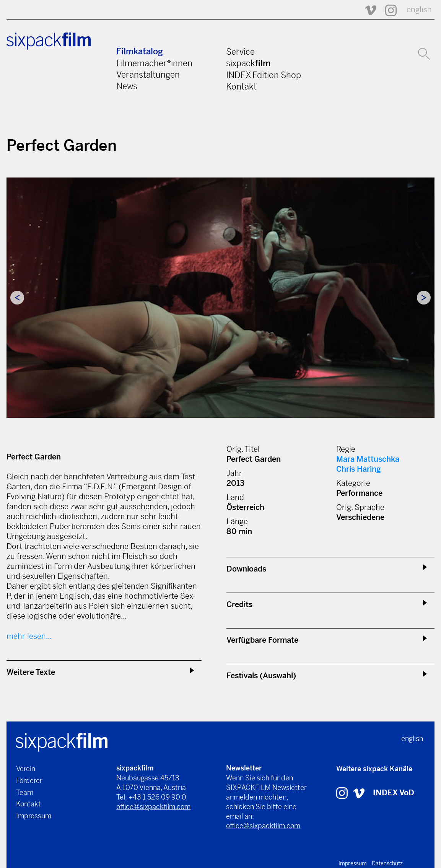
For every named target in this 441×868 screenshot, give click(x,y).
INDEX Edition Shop (264, 75)
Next (424, 298)
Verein (26, 769)
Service (240, 52)
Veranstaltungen (148, 75)
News (127, 86)
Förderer (29, 781)
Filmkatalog (140, 51)
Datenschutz (387, 863)
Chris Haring (359, 469)
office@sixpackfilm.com (153, 807)
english (419, 10)
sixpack (248, 63)
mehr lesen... (29, 636)
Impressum (34, 816)
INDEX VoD (394, 793)
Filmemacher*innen (154, 63)
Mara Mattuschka (368, 459)
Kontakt (241, 86)
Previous (17, 298)
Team (25, 792)
